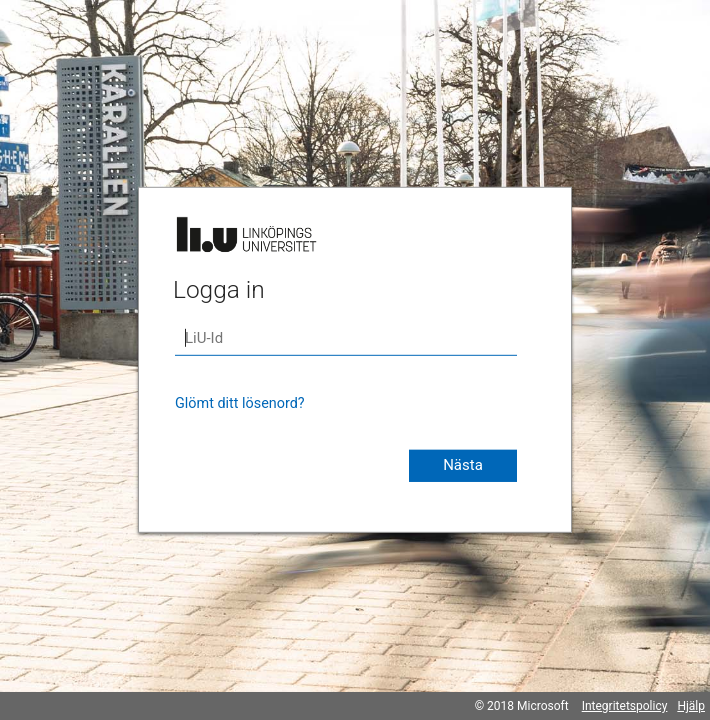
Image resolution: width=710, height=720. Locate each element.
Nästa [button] (463, 465)
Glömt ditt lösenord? (240, 403)
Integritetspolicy (625, 706)
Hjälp (691, 706)
